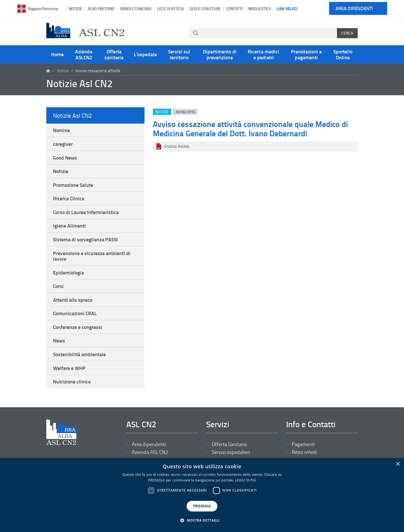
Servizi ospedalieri (231, 452)
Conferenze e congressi (78, 327)
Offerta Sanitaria (229, 444)
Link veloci (287, 8)
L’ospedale (145, 54)
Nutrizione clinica (72, 381)
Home (57, 54)
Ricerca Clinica (69, 198)
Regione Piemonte (43, 9)
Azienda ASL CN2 (150, 452)
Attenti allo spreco (73, 300)
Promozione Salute (73, 185)
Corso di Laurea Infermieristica (86, 212)
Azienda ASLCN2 (84, 54)
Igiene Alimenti (69, 226)
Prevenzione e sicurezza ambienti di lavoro (92, 256)
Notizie (76, 9)
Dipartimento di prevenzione (220, 54)
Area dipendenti (354, 9)
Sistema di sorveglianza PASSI (85, 239)
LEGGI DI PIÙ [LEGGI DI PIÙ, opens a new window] (246, 480)
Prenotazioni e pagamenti (306, 54)
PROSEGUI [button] (202, 506)
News (59, 340)
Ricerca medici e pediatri (263, 54)
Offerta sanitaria (114, 54)
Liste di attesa (170, 9)
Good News (65, 158)
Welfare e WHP (69, 368)
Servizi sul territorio (179, 54)
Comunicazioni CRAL (75, 313)
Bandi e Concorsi (136, 9)
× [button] (398, 464)
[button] (202, 520)
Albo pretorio (101, 9)
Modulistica (260, 9)
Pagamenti (303, 444)
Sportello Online (343, 54)
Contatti (234, 9)
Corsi (58, 286)
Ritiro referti (304, 452)
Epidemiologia (68, 272)
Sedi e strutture (205, 9)
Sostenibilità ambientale (79, 354)
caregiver (63, 144)
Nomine (61, 130)
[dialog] (202, 495)
